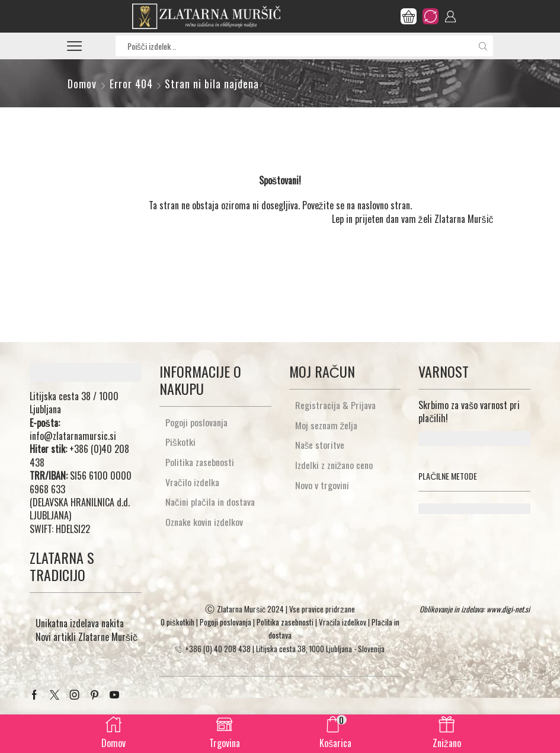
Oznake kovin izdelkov (204, 522)
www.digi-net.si (508, 609)
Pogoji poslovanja (196, 422)
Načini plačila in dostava (210, 502)
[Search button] (483, 46)
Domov (82, 84)
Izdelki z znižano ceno (334, 465)
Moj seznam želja (327, 425)
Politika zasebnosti (200, 462)
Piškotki (180, 442)
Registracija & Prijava (335, 405)
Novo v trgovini (322, 485)
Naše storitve (320, 445)
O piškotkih (177, 622)
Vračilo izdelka (192, 482)
